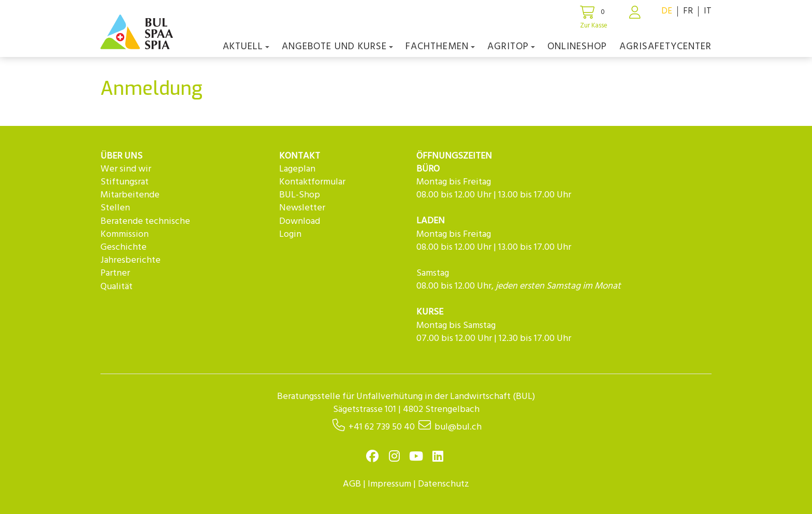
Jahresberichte (130, 260)
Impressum (389, 484)
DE (667, 11)
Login (290, 234)
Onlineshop (577, 47)
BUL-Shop (300, 195)
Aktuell (246, 47)
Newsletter (302, 208)
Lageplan (297, 169)
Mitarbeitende (130, 195)
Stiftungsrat (125, 182)
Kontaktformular (312, 182)
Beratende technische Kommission (145, 228)
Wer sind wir (126, 169)
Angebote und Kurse (337, 47)
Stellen (115, 208)
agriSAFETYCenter (665, 47)
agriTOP (511, 47)
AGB (352, 484)
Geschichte (124, 247)
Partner (115, 273)
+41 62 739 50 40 (382, 427)
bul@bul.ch (458, 427)
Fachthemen (440, 47)
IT (708, 11)
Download (300, 222)
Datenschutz (444, 484)
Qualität (117, 287)
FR (688, 11)
